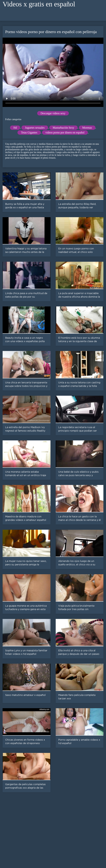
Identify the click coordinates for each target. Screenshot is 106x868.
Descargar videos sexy (53, 113)
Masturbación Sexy (63, 128)
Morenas (87, 128)
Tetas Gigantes (29, 133)
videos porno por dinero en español (65, 133)
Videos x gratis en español (39, 4)
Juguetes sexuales (35, 128)
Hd (15, 128)
